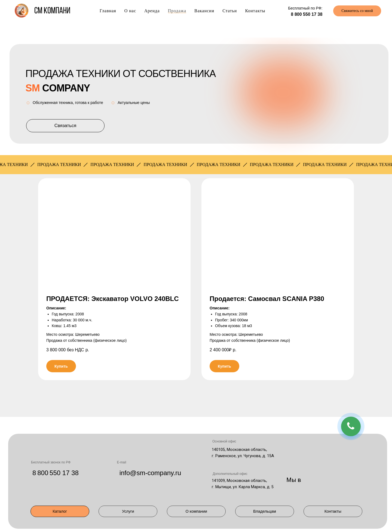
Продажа (177, 11)
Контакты (255, 11)
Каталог (60, 511)
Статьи (230, 11)
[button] (114, 233)
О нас (130, 11)
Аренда (152, 11)
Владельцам (265, 511)
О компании (196, 511)
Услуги (128, 511)
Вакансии (204, 11)
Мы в (294, 480)
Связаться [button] (65, 126)
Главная (108, 11)
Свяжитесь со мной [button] (357, 11)
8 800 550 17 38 (307, 14)
